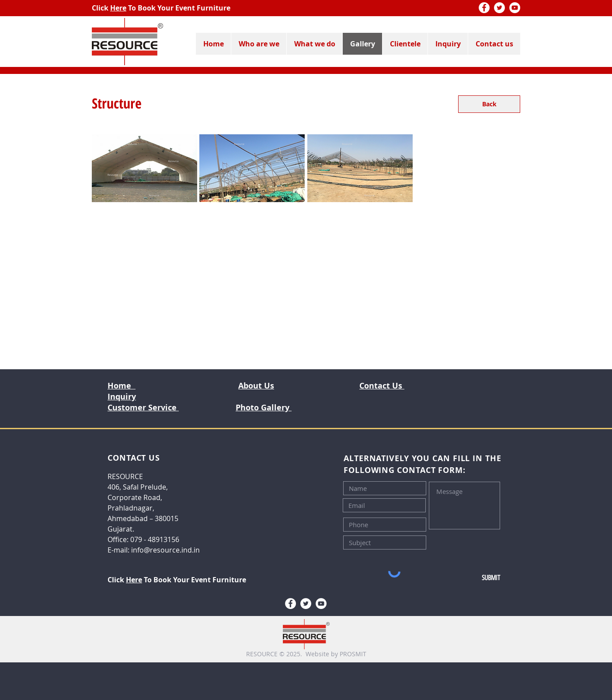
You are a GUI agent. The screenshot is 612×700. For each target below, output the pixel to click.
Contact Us (382, 386)
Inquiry (122, 397)
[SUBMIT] (471, 578)
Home (122, 386)
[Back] (489, 104)
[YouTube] (515, 8)
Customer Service (143, 408)
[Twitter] (499, 8)
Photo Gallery (264, 408)
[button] (144, 168)
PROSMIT (353, 654)
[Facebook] (484, 8)
